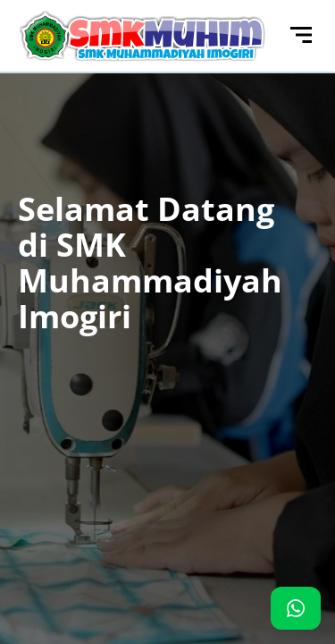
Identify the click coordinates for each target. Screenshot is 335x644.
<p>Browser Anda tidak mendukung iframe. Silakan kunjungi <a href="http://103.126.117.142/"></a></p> (167, 322)
